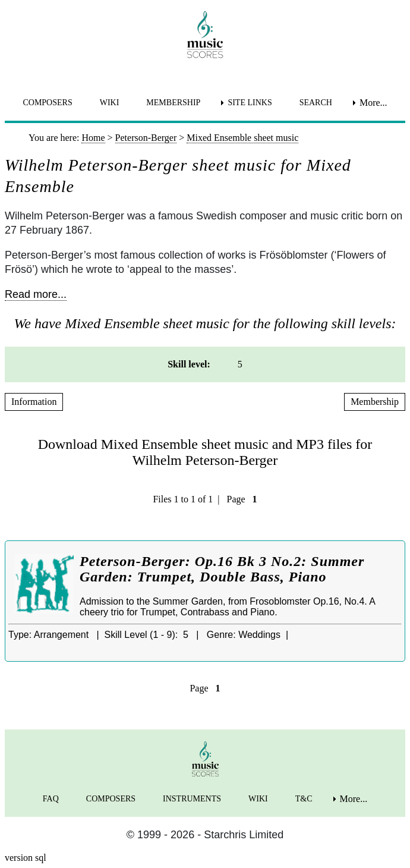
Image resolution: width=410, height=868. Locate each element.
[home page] (205, 34)
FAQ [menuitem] (51, 799)
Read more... (36, 294)
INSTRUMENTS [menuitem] (192, 799)
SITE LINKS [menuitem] (250, 103)
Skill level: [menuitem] (189, 364)
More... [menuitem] (373, 103)
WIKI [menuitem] (110, 103)
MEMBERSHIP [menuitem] (173, 103)
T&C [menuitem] (304, 799)
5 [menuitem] (240, 364)
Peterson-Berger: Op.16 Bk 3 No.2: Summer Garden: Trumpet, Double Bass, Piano (222, 569)
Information (34, 402)
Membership (375, 402)
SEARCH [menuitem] (316, 103)
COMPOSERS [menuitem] (47, 103)
